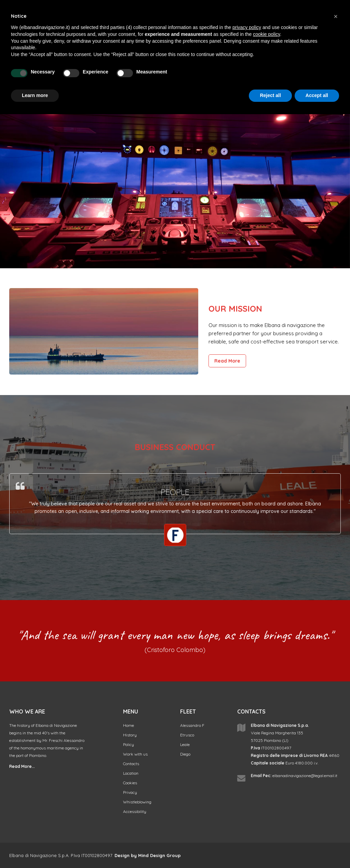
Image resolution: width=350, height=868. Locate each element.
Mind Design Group (159, 855)
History (130, 735)
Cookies (130, 783)
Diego (185, 754)
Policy (129, 744)
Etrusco (187, 735)
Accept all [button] (317, 95)
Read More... (22, 766)
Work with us (135, 754)
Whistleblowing (137, 802)
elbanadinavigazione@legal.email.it (305, 776)
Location (131, 773)
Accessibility (135, 811)
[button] (336, 16)
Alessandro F (192, 725)
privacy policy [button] (247, 27)
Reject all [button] (270, 95)
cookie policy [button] (266, 34)
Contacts (131, 764)
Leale (185, 744)
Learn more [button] (35, 95)
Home (129, 725)
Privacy (130, 792)
